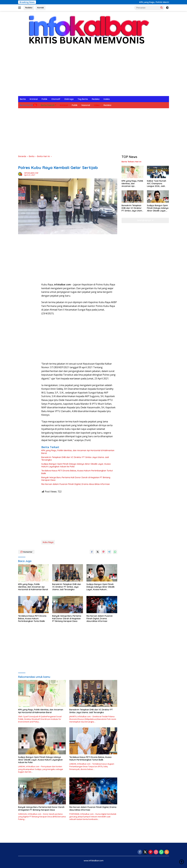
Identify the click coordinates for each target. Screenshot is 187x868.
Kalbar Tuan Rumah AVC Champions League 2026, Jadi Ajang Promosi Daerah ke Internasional (157, 184)
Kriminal (34, 99)
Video (97, 105)
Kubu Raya (48, 542)
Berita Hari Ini (26, 105)
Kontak (41, 8)
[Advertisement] (94, 74)
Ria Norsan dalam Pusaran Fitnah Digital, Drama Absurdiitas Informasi (76, 484)
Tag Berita (83, 99)
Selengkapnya (145, 220)
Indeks (107, 99)
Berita (23, 99)
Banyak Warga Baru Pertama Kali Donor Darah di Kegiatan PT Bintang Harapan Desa (76, 479)
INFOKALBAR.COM (31, 173)
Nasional (86, 105)
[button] (162, 8)
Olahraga (69, 99)
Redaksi (29, 8)
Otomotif (56, 99)
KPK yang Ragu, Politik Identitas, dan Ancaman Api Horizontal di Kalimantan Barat (78, 452)
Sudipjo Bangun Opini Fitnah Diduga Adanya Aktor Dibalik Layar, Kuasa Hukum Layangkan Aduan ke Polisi (76, 465)
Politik (44, 99)
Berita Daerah (48, 105)
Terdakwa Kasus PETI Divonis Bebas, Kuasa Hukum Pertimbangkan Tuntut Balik (77, 472)
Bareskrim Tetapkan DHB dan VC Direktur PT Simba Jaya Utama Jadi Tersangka (75, 459)
